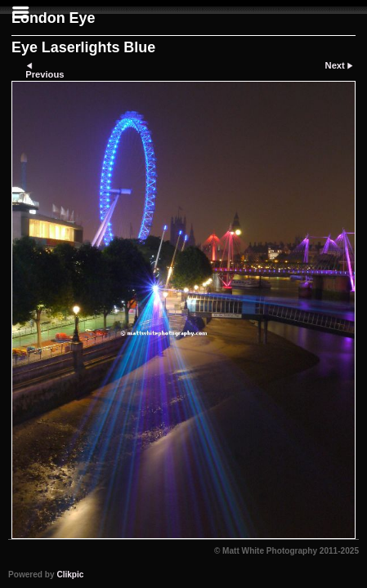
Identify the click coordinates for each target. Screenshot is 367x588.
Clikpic (70, 575)
